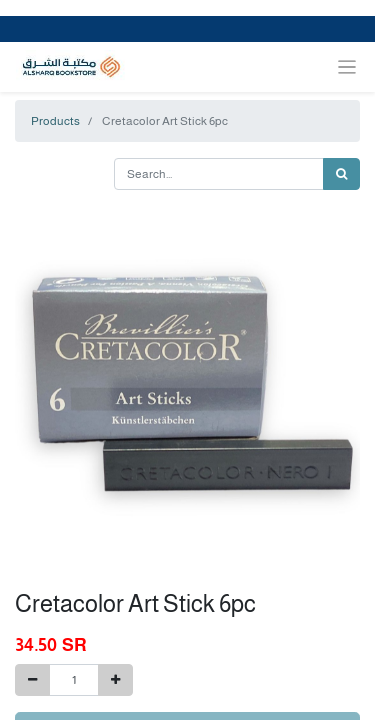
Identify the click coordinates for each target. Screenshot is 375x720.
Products (55, 121)
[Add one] (115, 680)
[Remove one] (32, 680)
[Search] (341, 174)
